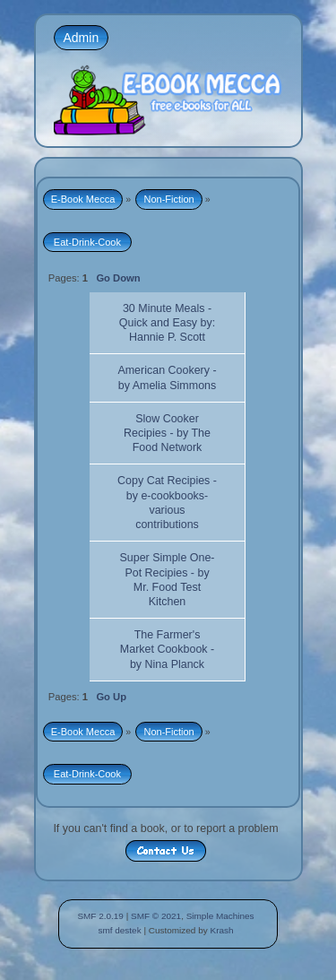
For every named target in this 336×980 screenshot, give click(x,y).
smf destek (119, 930)
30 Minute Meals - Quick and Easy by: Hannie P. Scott (167, 323)
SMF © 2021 (156, 916)
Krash (221, 930)
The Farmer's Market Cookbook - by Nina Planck (167, 649)
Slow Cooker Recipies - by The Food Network (167, 433)
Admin (82, 38)
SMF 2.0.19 (100, 916)
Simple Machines (220, 916)
